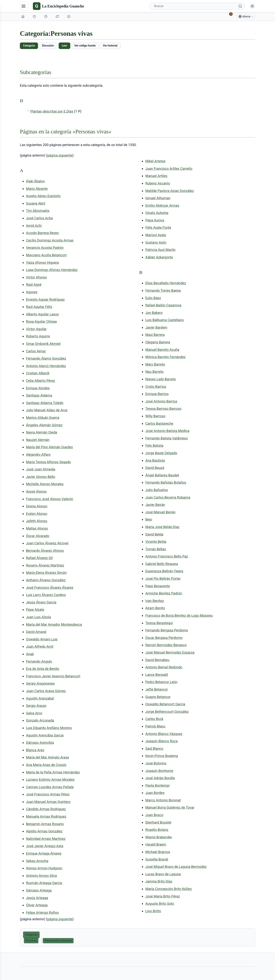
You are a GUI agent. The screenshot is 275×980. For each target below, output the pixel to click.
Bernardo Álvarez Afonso (45, 551)
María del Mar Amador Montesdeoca (54, 624)
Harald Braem (156, 844)
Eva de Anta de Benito (43, 669)
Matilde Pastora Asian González (170, 191)
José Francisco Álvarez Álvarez (50, 588)
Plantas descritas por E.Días (52, 111)
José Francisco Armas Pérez (48, 794)
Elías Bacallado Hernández (166, 283)
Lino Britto (153, 911)
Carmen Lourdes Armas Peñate (50, 787)
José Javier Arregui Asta (45, 846)
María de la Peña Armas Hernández (53, 772)
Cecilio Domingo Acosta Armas (50, 240)
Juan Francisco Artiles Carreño (169, 169)
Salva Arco (34, 713)
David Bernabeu (157, 660)
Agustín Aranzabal (40, 698)
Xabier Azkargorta (159, 257)
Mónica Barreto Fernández (165, 357)
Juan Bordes (155, 793)
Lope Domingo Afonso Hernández (52, 270)
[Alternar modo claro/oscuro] (252, 6)
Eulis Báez (153, 298)
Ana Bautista (155, 460)
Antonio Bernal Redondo (164, 667)
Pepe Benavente (158, 586)
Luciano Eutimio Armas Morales (50, 780)
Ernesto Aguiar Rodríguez (45, 299)
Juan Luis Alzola (38, 617)
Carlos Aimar (36, 351)
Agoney (32, 292)
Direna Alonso (37, 506)
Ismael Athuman (158, 198)
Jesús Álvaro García (41, 602)
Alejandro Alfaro (38, 454)
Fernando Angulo (39, 661)
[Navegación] (24, 6)
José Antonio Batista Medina (167, 431)
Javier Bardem (156, 327)
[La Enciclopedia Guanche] (58, 6)
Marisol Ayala (156, 235)
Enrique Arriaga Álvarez (44, 853)
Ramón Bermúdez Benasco (166, 645)
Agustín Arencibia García (45, 735)
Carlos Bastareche (159, 423)
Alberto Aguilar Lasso (42, 314)
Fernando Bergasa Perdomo (167, 630)
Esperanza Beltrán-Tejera (164, 571)
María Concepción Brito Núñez (169, 889)
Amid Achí (34, 226)
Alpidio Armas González (44, 831)
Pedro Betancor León (161, 682)
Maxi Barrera (155, 335)
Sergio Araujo (36, 706)
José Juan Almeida (41, 469)
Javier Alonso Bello (41, 477)
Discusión (48, 46)
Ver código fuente (85, 46)
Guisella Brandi (157, 859)
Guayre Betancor (158, 697)
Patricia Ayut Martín (160, 250)
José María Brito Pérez (163, 896)
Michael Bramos (158, 852)
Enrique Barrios (157, 394)
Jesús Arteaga (37, 898)
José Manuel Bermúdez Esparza (170, 652)
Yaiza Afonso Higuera (42, 263)
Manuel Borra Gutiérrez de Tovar (170, 807)
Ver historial (110, 46)
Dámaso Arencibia (40, 743)
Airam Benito (155, 608)
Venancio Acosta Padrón (45, 248)
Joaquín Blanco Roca (161, 741)
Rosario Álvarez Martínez (45, 565)
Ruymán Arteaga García (44, 883)
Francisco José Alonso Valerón (50, 499)
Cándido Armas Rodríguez (46, 809)
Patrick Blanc (155, 726)
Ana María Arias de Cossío (46, 765)
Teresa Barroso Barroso (163, 409)
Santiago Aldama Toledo (45, 403)
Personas (31, 941)
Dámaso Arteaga (39, 890)
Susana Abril (36, 203)
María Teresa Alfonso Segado (49, 462)
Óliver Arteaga (37, 905)
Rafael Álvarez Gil (39, 558)
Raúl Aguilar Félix (39, 307)
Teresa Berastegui (159, 623)
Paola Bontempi (157, 785)
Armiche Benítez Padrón (164, 593)
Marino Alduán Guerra (43, 418)
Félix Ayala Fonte (158, 227)
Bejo (149, 519)
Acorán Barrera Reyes (42, 233)
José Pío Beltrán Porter (163, 579)
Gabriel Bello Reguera (162, 564)
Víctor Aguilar (36, 329)
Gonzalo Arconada (40, 720)
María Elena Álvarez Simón (46, 573)
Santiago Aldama (39, 395)
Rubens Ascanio (158, 183)
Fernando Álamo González (46, 358)
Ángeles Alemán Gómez (44, 425)
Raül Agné (34, 285)
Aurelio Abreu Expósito (43, 196)
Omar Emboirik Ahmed (43, 344)
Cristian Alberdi (38, 373)
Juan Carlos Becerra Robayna (168, 497)
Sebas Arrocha (37, 861)
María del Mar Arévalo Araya (47, 757)
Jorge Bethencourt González (167, 712)
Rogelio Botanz (157, 830)
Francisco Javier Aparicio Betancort (53, 676)
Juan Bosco (154, 815)
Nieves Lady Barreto (161, 379)
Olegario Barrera (158, 342)
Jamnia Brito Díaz (159, 881)
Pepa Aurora (155, 220)
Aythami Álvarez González (46, 580)
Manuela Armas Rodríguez (46, 816)
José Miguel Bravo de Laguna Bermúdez (176, 867)
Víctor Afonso (36, 277)
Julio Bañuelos (157, 490)
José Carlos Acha (39, 218)
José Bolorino (156, 763)
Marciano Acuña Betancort (46, 255)
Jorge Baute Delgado (161, 453)
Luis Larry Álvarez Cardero (46, 595)
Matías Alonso (37, 528)
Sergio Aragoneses (40, 683)
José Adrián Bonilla (160, 778)
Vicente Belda (156, 542)
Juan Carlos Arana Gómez (46, 691)
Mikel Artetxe (155, 161)
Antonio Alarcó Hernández (46, 366)
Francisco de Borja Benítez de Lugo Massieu (179, 615)
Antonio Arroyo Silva (41, 876)
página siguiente (60, 155)
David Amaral (36, 632)
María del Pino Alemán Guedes (49, 447)
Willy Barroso (155, 416)
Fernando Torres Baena (163, 290)
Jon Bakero (154, 313)
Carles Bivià (154, 719)
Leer (65, 46)
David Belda (154, 534)
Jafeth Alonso (37, 521)
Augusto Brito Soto (160, 904)
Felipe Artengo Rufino (42, 913)
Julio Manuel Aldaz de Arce (47, 410)
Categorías (31, 935)
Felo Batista (154, 445)
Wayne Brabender (159, 837)
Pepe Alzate (35, 610)
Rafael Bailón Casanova (163, 305)
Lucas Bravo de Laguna (163, 874)
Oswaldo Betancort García (165, 704)
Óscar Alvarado (38, 536)
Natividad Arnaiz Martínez (46, 839)
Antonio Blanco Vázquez (164, 734)
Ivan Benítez (155, 601)
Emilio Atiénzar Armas (162, 205)
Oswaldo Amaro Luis (42, 639)
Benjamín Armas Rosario (45, 824)
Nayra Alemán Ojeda (42, 432)
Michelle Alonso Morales (45, 484)
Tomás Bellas (156, 549)
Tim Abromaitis (38, 211)
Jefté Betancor (157, 689)
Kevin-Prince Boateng (162, 756)
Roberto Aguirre (38, 336)
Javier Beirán (155, 505)
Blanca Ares (35, 750)
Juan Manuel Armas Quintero (48, 802)
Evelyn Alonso (37, 514)
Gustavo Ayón (156, 242)
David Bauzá (155, 468)
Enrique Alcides (38, 388)
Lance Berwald (157, 675)
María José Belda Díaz (162, 527)
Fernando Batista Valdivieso (167, 438)
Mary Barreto (155, 364)
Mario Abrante (37, 189)
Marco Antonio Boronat (163, 800)
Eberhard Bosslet (158, 822)
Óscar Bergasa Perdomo (164, 638)
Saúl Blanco (154, 748)
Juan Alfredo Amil (40, 646)
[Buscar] (197, 6)
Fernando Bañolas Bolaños (166, 482)
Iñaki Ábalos (35, 181)
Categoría (29, 46)
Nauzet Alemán (38, 440)
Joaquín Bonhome (159, 771)
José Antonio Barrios (161, 401)
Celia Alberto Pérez (40, 381)
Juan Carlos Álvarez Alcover (47, 543)
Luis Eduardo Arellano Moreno (49, 728)
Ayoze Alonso (36, 491)
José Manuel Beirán (160, 512)
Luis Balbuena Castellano (165, 320)
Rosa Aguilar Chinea (41, 321)
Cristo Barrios (156, 387)
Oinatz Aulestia (157, 213)
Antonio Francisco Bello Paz (167, 556)
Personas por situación (58, 941)
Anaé (30, 654)
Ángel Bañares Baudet (162, 475)
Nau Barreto (154, 372)
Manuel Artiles (156, 176)
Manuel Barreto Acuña (162, 350)
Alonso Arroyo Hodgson (44, 868)
